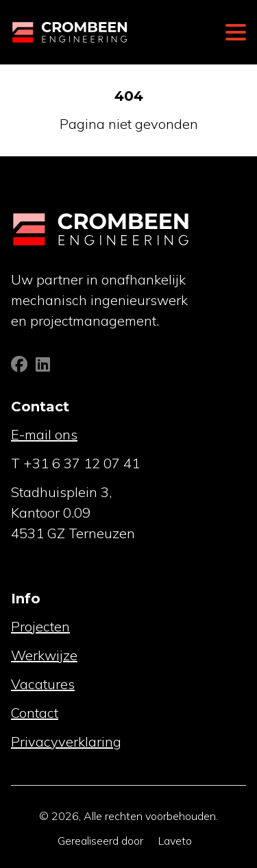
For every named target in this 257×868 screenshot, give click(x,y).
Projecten (40, 626)
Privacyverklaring (66, 742)
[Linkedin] (43, 366)
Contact (35, 713)
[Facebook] (21, 366)
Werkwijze (44, 655)
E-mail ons (44, 434)
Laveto (175, 841)
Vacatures (43, 684)
